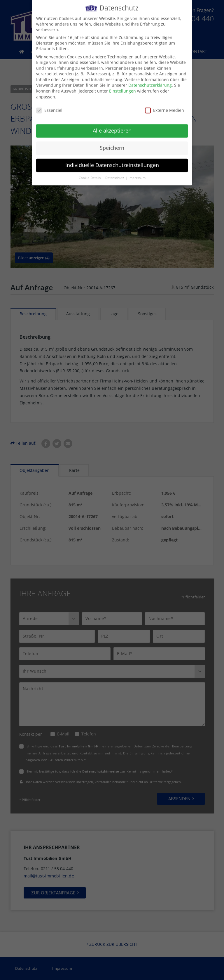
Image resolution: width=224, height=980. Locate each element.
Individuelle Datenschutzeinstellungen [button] (112, 161)
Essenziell (50, 106)
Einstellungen (123, 87)
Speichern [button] (112, 143)
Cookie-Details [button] (90, 173)
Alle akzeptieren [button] (112, 126)
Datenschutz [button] (115, 173)
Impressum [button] (137, 173)
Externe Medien (164, 106)
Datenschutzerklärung (150, 81)
